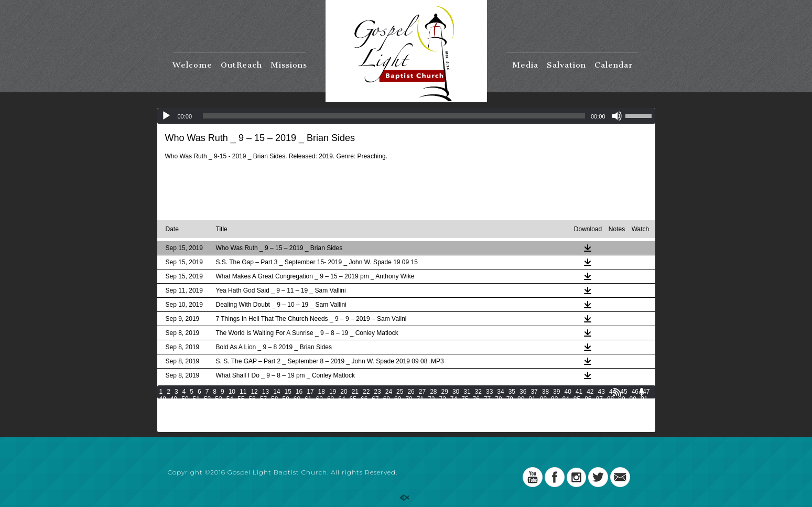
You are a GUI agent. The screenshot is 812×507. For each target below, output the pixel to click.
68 (387, 399)
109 (386, 406)
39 (556, 392)
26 (411, 392)
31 (467, 392)
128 (179, 414)
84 (565, 399)
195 (194, 428)
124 (607, 406)
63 (331, 399)
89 (621, 399)
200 (267, 428)
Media (525, 65)
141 (370, 414)
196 (209, 428)
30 (456, 392)
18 (322, 392)
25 (400, 392)
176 (399, 421)
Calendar (614, 65)
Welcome (192, 65)
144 (414, 414)
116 (489, 406)
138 (326, 414)
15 (288, 392)
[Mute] (617, 116)
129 (194, 414)
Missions (289, 65)
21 (355, 392)
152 (532, 414)
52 (207, 399)
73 (442, 399)
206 (355, 428)
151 (517, 414)
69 (398, 399)
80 (521, 399)
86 (588, 399)
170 (311, 421)
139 (341, 414)
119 (533, 406)
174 (370, 421)
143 (399, 414)
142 (385, 414)
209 (399, 428)
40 (567, 392)
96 (207, 406)
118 (518, 406)
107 (357, 406)
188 (576, 421)
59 (285, 399)
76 (476, 399)
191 (620, 421)
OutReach (241, 65)
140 (355, 414)
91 (644, 399)
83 (554, 399)
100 (254, 406)
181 (473, 421)
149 (488, 414)
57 (263, 399)
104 (313, 406)
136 (297, 414)
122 (577, 406)
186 (546, 421)
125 (621, 406)
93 (174, 406)
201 (282, 428)
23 (377, 392)
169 (297, 421)
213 (458, 428)
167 (267, 421)
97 (218, 406)
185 (532, 421)
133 (253, 414)
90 (633, 399)
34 (500, 392)
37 (534, 392)
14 (277, 392)
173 (355, 421)
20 (344, 392)
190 (605, 421)
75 (465, 399)
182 (488, 421)
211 (429, 428)
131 (223, 414)
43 (602, 392)
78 (498, 399)
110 (401, 406)
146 (443, 414)
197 (223, 428)
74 (454, 399)
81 (532, 399)
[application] (406, 116)
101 (268, 406)
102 (283, 406)
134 (267, 414)
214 (473, 428)
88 (610, 399)
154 (561, 414)
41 (579, 392)
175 (385, 421)
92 (163, 406)
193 (165, 428)
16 (299, 392)
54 (230, 399)
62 (320, 399)
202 (297, 428)
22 (366, 392)
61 (308, 399)
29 (445, 392)
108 (372, 406)
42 (590, 392)
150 (502, 414)
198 (238, 428)
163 (209, 421)
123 (592, 406)
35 (512, 392)
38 (545, 392)
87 (599, 399)
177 (414, 421)
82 (543, 399)
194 (179, 428)
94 (185, 406)
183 (502, 421)
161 (179, 421)
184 (517, 421)
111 (416, 406)
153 (546, 414)
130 (209, 414)
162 (194, 421)
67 (375, 399)
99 (241, 406)
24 (389, 392)
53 (218, 399)
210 (414, 428)
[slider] (394, 116)
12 (254, 392)
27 (422, 392)
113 (445, 406)
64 (342, 399)
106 (342, 406)
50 (185, 399)
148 (473, 414)
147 (458, 414)
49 (174, 399)
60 (297, 399)
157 (605, 414)
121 (562, 406)
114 (460, 406)
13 (266, 392)
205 (341, 428)
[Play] (166, 116)
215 (488, 428)
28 (433, 392)
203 (311, 428)
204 (326, 428)
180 (458, 421)
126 (636, 406)
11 (243, 392)
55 (241, 399)
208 (385, 428)
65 (353, 399)
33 (489, 392)
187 (561, 421)
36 (523, 392)
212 (443, 428)
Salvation (566, 65)
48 (163, 399)
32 (478, 392)
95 (196, 406)
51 (196, 399)
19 (333, 392)
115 (474, 406)
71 (420, 399)
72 (431, 399)
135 (282, 414)
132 (238, 414)
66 (364, 399)
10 (232, 392)
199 (253, 428)
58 (274, 399)
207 (370, 428)
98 (230, 406)
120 (548, 406)
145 (429, 414)
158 (620, 414)
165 (238, 421)
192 (635, 421)
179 (443, 421)
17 (310, 392)
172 (341, 421)
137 (311, 414)
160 (165, 421)
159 (635, 414)
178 (429, 421)
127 (165, 414)
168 (282, 421)
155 (576, 414)
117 (504, 406)
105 (328, 406)
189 (590, 421)
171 (326, 421)
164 (223, 421)
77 (487, 399)
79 (510, 399)
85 (577, 399)
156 (590, 414)
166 (253, 421)
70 (409, 399)
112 (430, 406)
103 (298, 406)
